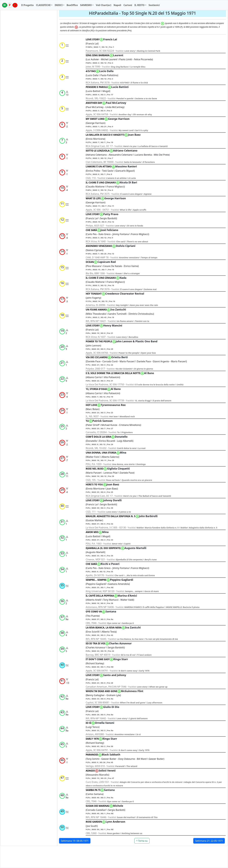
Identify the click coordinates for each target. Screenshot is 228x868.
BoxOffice (72, 5)
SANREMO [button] (86, 5)
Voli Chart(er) (104, 5)
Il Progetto (27, 5)
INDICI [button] (59, 5)
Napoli (117, 5)
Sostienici (154, 5)
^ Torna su (142, 841)
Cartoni (128, 5)
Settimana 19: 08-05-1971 (75, 841)
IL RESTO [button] (139, 5)
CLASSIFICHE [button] (43, 5)
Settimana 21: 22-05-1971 (209, 841)
